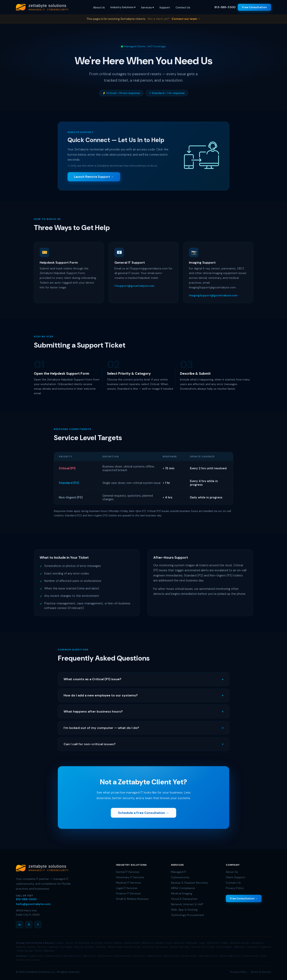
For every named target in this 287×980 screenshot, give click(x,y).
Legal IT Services (127, 888)
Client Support (235, 877)
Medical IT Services (128, 883)
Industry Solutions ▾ (123, 7)
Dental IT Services (128, 872)
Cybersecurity (180, 877)
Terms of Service (261, 972)
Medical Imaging (182, 893)
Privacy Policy (235, 888)
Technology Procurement (188, 915)
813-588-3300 (225, 7)
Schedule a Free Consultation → (143, 815)
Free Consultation (254, 7)
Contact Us (183, 7)
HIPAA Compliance (183, 888)
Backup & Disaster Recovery (190, 883)
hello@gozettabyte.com (33, 904)
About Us (99, 7)
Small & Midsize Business (132, 899)
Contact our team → (186, 19)
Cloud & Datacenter (184, 899)
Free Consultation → (244, 898)
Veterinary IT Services (130, 877)
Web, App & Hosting (184, 910)
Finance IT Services (128, 893)
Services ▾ (147, 7)
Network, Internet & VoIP (187, 904)
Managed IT (179, 872)
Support (165, 7)
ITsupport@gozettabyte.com (134, 288)
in (20, 925)
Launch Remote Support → (94, 177)
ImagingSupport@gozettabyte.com (213, 297)
